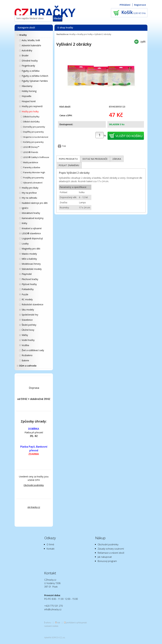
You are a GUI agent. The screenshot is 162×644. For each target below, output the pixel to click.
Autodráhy (27, 50)
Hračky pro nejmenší (32, 106)
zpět (143, 41)
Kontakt (51, 549)
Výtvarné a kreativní (33, 183)
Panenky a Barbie (32, 167)
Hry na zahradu (29, 198)
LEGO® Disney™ (31, 147)
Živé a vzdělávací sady (33, 350)
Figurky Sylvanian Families (35, 81)
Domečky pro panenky (34, 127)
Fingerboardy (28, 66)
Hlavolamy (27, 86)
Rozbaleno (27, 355)
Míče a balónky (29, 259)
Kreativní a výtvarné (32, 228)
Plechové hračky (30, 279)
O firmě (50, 544)
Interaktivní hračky (31, 213)
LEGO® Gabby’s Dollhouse (36, 157)
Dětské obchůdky (31, 122)
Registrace (140, 5)
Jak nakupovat (105, 557)
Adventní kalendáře (31, 45)
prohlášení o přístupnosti (77, 623)
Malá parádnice (31, 162)
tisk (59, 623)
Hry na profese (29, 193)
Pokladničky (28, 289)
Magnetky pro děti (31, 249)
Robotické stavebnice (32, 304)
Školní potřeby (29, 325)
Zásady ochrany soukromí (111, 549)
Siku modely (28, 310)
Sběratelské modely (32, 269)
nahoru (48, 623)
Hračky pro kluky (30, 188)
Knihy (24, 223)
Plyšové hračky (29, 284)
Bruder (25, 55)
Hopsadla (26, 96)
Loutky (25, 244)
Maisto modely (29, 254)
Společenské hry (30, 315)
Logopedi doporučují (32, 238)
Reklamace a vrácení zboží (111, 553)
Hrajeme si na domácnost (36, 137)
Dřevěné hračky (30, 61)
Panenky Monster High (34, 172)
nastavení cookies (51, 626)
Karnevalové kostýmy (33, 218)
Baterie (25, 360)
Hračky (23, 35)
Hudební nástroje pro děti (35, 203)
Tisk (64, 146)
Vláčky (25, 335)
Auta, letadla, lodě (31, 40)
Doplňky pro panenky (34, 132)
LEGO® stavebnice (31, 233)
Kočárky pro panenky (33, 142)
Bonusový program (107, 561)
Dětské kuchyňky (31, 117)
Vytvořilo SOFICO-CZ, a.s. (55, 637)
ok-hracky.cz (34, 507)
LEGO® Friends (31, 152)
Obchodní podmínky (34, 485)
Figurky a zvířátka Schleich (35, 76)
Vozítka (25, 345)
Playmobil (27, 274)
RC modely (27, 299)
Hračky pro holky (30, 111)
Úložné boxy (28, 330)
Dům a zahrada (28, 366)
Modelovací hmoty (31, 264)
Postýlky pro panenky (34, 178)
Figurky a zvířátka (31, 71)
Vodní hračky (28, 340)
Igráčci (25, 208)
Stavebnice (27, 320)
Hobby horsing (29, 91)
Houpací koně (29, 101)
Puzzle (25, 294)
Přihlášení (125, 5)
